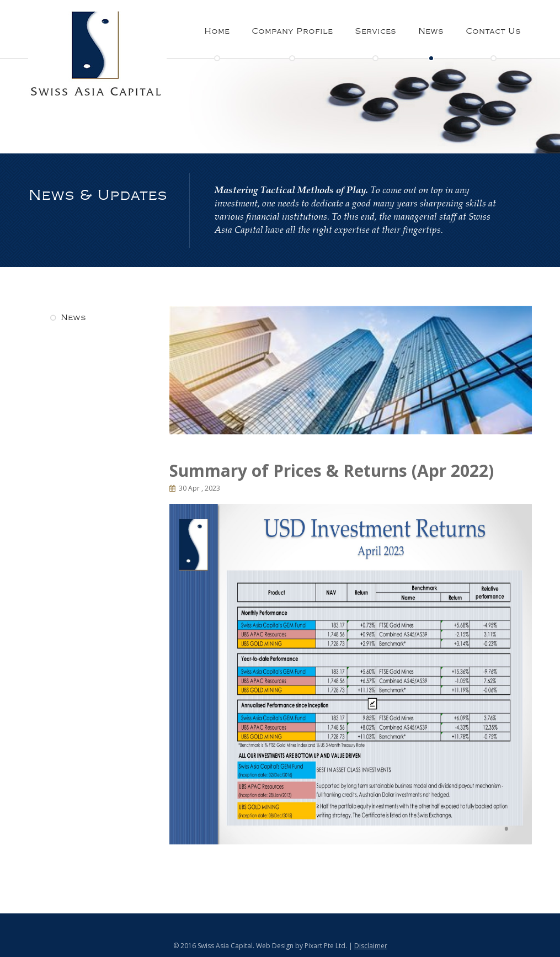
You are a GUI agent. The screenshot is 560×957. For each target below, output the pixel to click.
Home (217, 31)
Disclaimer (371, 946)
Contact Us (493, 31)
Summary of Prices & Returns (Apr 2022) (332, 470)
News (431, 31)
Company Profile (292, 31)
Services (375, 31)
